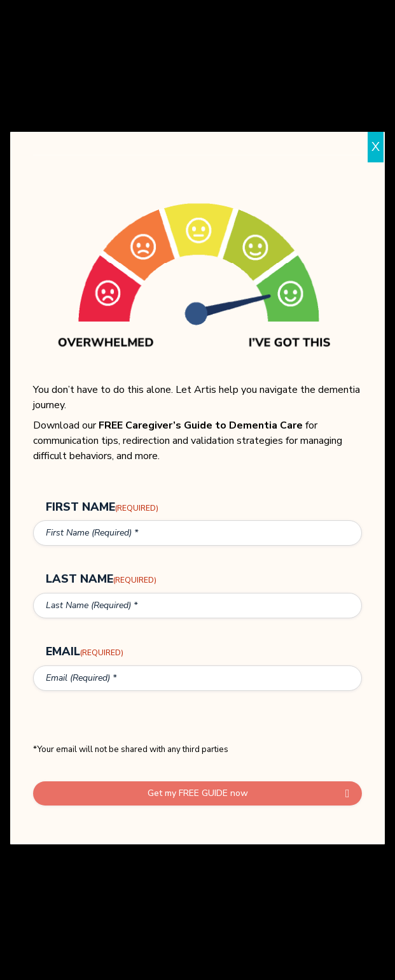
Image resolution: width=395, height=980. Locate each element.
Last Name (101, 580)
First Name (102, 507)
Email (85, 654)
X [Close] (376, 147)
